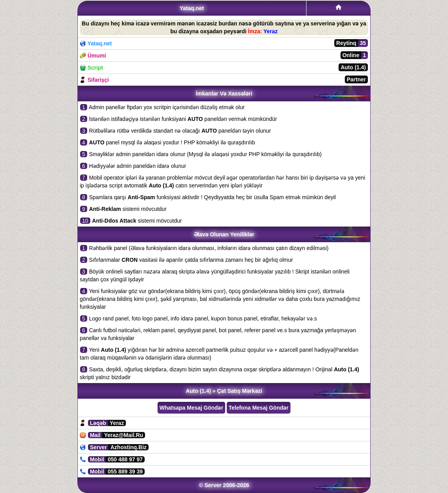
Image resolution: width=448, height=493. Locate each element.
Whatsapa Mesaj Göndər (191, 408)
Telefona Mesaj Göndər (259, 408)
